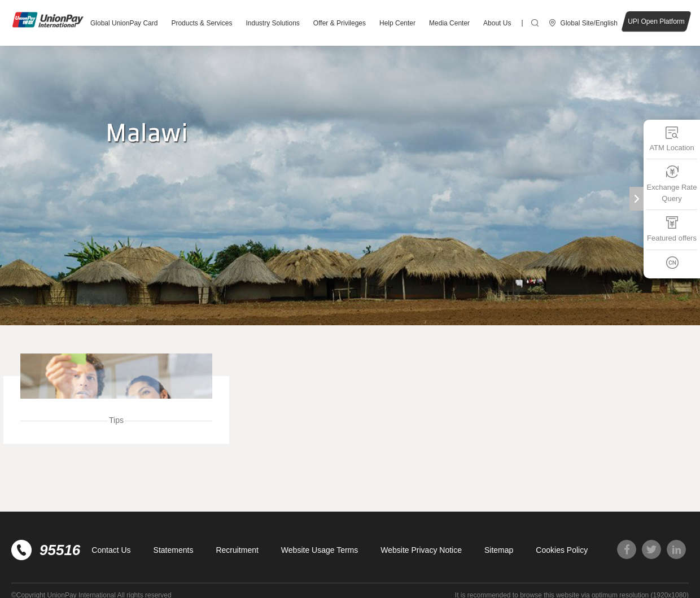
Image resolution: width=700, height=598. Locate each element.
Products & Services (202, 23)
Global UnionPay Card (124, 23)
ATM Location (671, 139)
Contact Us (111, 550)
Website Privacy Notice (421, 550)
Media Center (449, 23)
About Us (497, 23)
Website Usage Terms (320, 550)
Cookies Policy (562, 550)
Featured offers (672, 229)
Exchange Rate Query (672, 184)
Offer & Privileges (340, 23)
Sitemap (499, 550)
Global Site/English (589, 23)
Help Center (397, 23)
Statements (174, 550)
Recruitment (237, 550)
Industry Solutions (272, 23)
